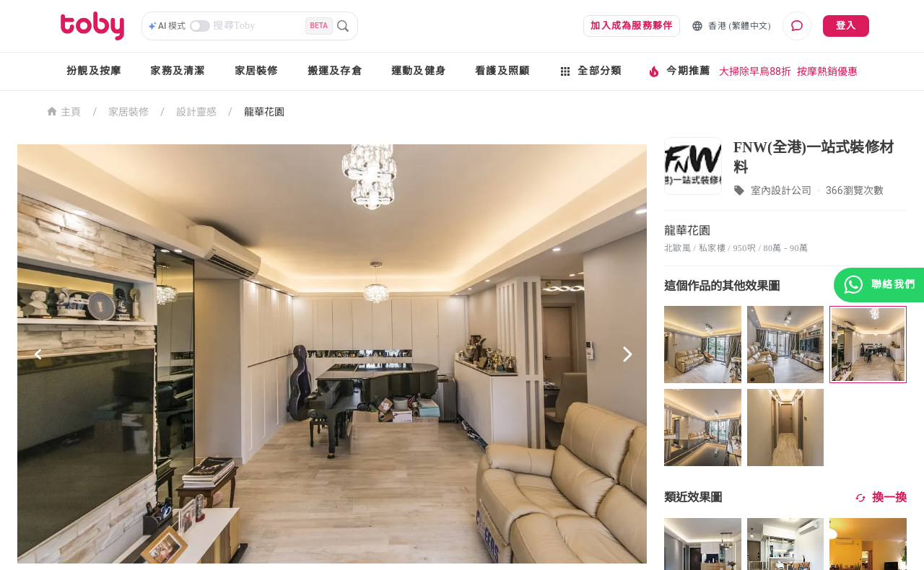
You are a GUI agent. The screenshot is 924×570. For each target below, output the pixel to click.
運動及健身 (419, 71)
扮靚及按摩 (94, 71)
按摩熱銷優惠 (827, 71)
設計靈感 (196, 112)
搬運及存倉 (335, 71)
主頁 (64, 111)
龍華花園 (264, 112)
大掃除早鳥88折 (755, 71)
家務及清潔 (178, 71)
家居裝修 (257, 71)
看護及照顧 (502, 71)
